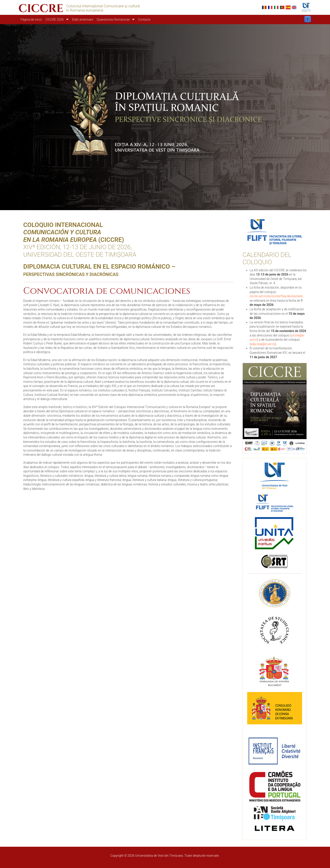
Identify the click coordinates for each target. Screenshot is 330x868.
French (270, 7)
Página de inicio (31, 20)
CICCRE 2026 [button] (54, 20)
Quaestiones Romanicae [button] (113, 20)
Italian (276, 7)
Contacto (144, 20)
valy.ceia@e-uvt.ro (263, 344)
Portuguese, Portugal (282, 7)
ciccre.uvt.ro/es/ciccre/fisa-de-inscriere (276, 296)
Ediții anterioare (83, 20)
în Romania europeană (85, 10)
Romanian (264, 7)
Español (288, 7)
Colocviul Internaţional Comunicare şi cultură (103, 6)
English (294, 7)
